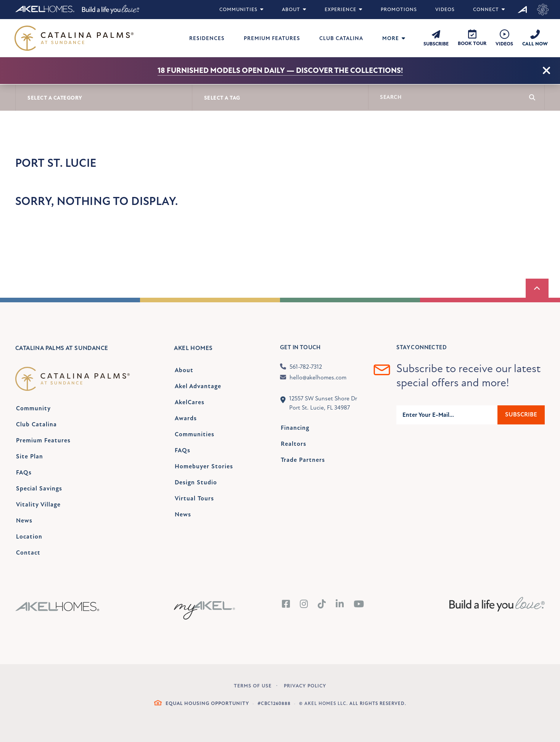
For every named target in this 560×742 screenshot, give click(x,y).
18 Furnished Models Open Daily (221, 70)
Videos (445, 10)
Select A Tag (222, 98)
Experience (344, 10)
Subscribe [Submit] (521, 415)
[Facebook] (286, 605)
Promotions (399, 10)
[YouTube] (359, 605)
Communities (241, 10)
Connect (489, 10)
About (294, 10)
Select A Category (55, 98)
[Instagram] (304, 605)
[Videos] (504, 38)
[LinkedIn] (340, 605)
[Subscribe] (436, 38)
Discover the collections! (349, 70)
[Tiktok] (322, 605)
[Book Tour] (472, 38)
